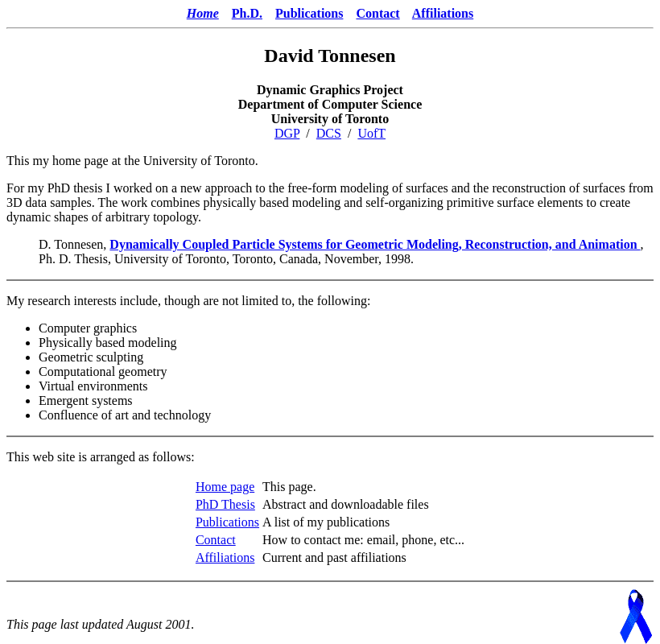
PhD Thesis (225, 504)
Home (203, 13)
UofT (371, 133)
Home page (225, 487)
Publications (309, 13)
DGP (287, 133)
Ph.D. (247, 13)
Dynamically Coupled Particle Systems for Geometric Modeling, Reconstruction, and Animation (375, 244)
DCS (329, 133)
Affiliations (443, 13)
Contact (377, 13)
